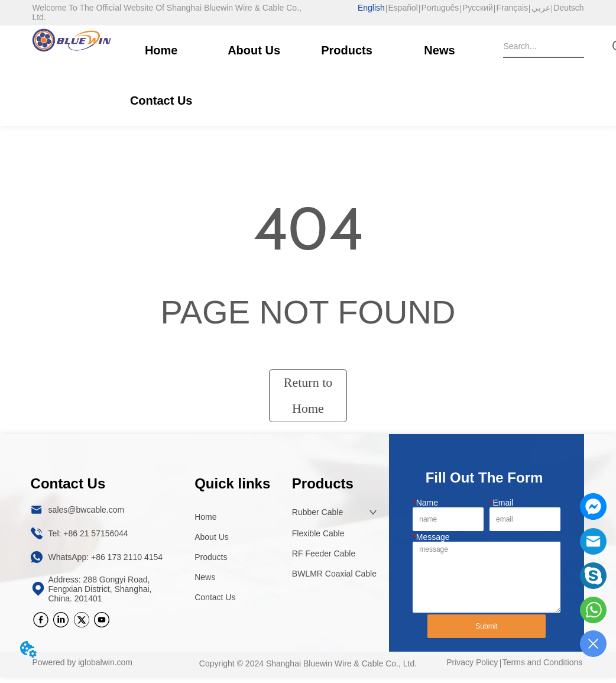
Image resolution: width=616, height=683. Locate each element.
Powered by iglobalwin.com (82, 662)
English (371, 8)
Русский (478, 8)
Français (512, 8)
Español (403, 8)
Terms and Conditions (542, 662)
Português (440, 8)
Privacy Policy (472, 662)
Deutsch (568, 8)
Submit (486, 626)
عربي (541, 8)
